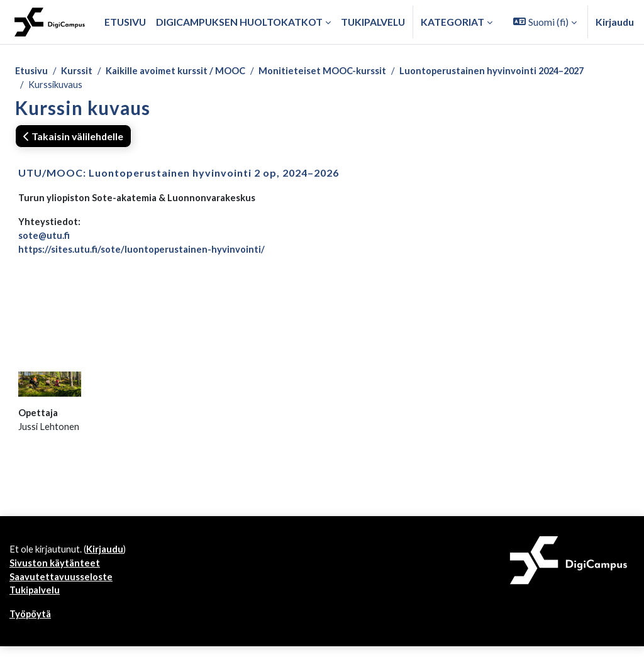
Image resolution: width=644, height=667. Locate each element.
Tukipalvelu (36, 609)
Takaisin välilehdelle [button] (73, 138)
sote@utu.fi (45, 240)
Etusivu (32, 71)
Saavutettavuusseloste (64, 594)
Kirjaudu (615, 22)
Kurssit (80, 71)
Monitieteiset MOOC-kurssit (338, 71)
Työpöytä (32, 634)
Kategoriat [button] (452, 22)
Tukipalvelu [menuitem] (373, 22)
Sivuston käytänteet (57, 579)
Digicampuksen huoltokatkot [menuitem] (239, 22)
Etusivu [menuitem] (125, 22)
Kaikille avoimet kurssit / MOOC (184, 71)
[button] (545, 22)
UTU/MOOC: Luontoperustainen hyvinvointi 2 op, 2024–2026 (179, 175)
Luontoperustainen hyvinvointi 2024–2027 (515, 71)
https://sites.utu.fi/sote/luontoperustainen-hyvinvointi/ (146, 256)
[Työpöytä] (50, 22)
